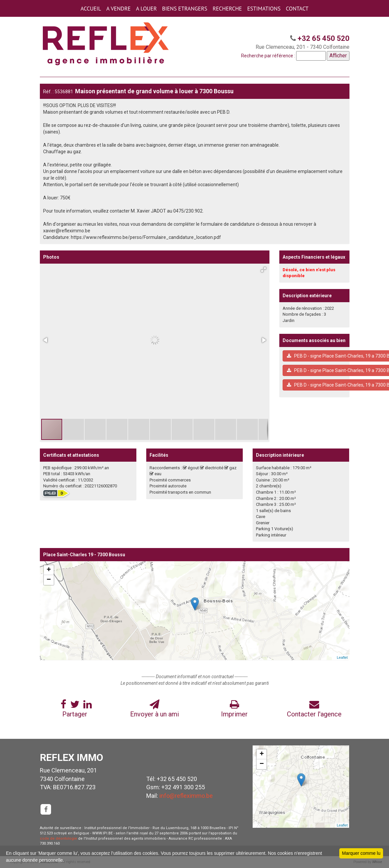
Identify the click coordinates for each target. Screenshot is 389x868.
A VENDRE (119, 9)
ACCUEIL (91, 9)
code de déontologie (58, 839)
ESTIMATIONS (264, 9)
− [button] (49, 580)
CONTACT (297, 9)
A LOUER (146, 9)
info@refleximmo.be (186, 796)
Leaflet (342, 657)
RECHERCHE (227, 9)
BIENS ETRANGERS (185, 9)
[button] (264, 270)
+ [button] (49, 570)
